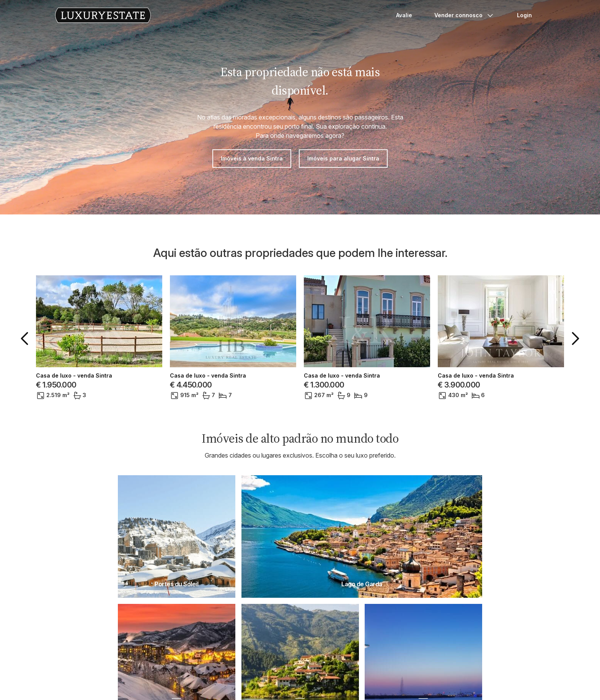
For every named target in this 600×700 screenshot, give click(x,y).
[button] (26, 339)
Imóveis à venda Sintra (252, 158)
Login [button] (524, 15)
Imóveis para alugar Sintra (343, 158)
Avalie (404, 15)
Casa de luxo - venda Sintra (74, 376)
